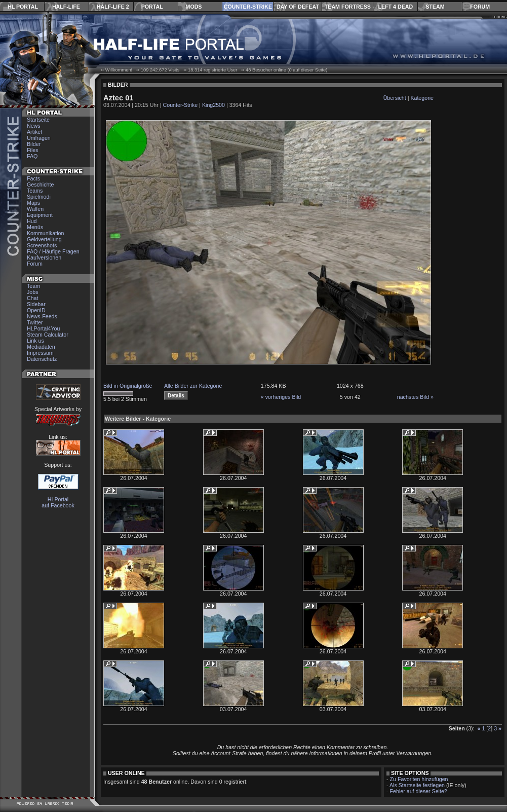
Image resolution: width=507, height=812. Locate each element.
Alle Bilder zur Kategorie (193, 386)
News (34, 126)
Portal (152, 7)
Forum (480, 7)
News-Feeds (42, 316)
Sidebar (36, 304)
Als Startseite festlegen (417, 785)
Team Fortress (348, 7)
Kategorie (422, 98)
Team (33, 286)
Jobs (33, 292)
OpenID (36, 310)
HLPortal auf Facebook (58, 502)
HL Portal (23, 7)
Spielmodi (39, 197)
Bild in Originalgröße (128, 386)
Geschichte (40, 184)
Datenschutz (42, 359)
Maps (33, 203)
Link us (35, 341)
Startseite (38, 120)
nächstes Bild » (415, 397)
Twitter (35, 322)
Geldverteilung (44, 239)
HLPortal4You (43, 328)
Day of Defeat (298, 7)
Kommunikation (45, 233)
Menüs (35, 227)
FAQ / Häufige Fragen (53, 251)
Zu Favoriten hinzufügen (419, 779)
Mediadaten (41, 347)
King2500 (213, 105)
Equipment (40, 215)
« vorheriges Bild (281, 397)
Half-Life (66, 7)
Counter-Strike (248, 7)
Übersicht (395, 98)
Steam (435, 7)
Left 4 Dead (395, 7)
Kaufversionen (44, 257)
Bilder (34, 144)
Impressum (40, 353)
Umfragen (39, 138)
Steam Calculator (48, 335)
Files (33, 150)
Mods (194, 7)
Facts (33, 178)
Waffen (35, 209)
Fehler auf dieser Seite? (419, 791)
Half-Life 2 (113, 7)
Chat (33, 298)
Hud (32, 221)
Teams (35, 191)
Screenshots (42, 245)
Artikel (34, 132)
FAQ (32, 156)
